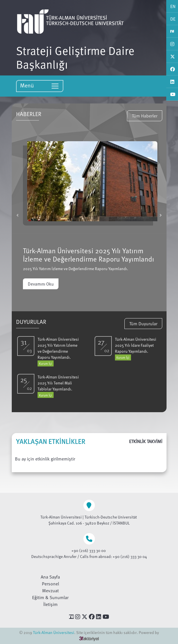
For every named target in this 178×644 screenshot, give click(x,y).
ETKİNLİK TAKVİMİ (146, 441)
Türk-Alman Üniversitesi (54, 632)
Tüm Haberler (145, 116)
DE (173, 19)
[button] (17, 215)
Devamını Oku (41, 284)
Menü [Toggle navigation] (40, 86)
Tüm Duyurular (143, 324)
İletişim (50, 604)
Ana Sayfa (50, 577)
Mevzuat (50, 591)
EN (173, 6)
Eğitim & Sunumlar (50, 597)
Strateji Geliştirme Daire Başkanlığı (75, 57)
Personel (50, 584)
